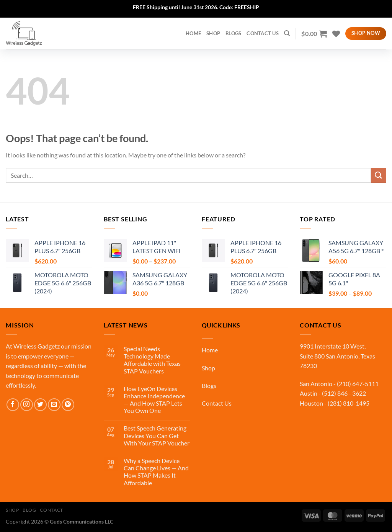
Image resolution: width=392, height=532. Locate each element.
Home (210, 350)
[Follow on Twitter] (40, 405)
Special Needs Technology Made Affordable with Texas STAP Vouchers (152, 360)
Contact (51, 510)
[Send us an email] (54, 405)
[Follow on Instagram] (27, 405)
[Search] (287, 33)
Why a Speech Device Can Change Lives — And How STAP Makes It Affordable (156, 472)
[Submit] (379, 175)
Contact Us (263, 33)
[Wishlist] (336, 34)
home (193, 33)
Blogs (233, 33)
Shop (213, 33)
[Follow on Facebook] (13, 405)
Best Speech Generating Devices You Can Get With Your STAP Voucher (157, 435)
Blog (29, 510)
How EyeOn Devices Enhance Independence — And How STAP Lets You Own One (154, 400)
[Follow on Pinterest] (68, 405)
